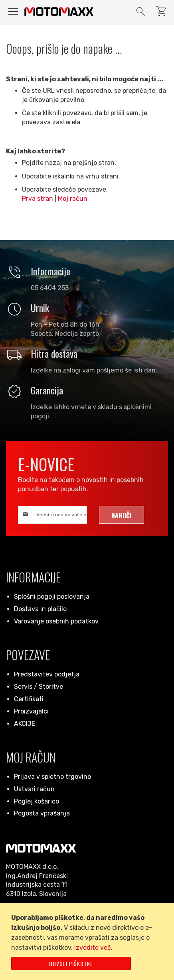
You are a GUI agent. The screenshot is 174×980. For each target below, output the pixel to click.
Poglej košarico (37, 801)
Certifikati (29, 699)
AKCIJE (25, 724)
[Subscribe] (122, 515)
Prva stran (38, 199)
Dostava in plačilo (40, 609)
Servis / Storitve (39, 687)
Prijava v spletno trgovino (52, 777)
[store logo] (59, 12)
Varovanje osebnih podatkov (56, 621)
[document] (88, 941)
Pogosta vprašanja (42, 813)
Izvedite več (93, 948)
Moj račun (73, 199)
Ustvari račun (34, 789)
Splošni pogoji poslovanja (52, 597)
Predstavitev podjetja (47, 674)
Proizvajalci (31, 711)
